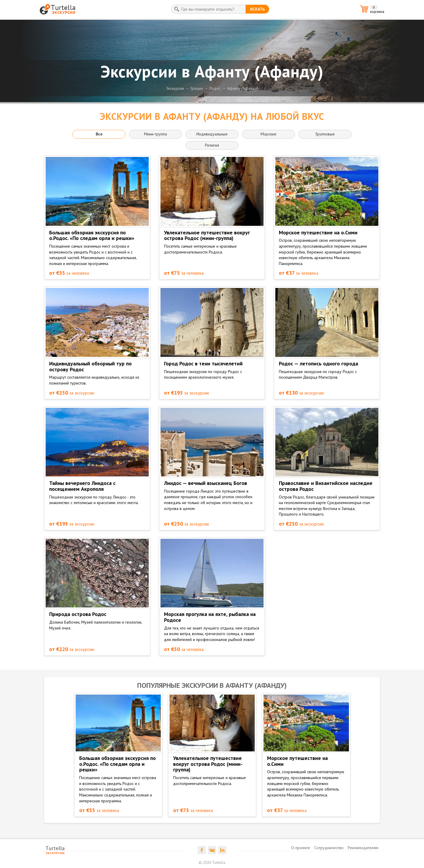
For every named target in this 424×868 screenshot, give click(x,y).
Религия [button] (212, 145)
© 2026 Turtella (212, 863)
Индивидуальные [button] (212, 134)
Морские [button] (269, 134)
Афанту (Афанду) (243, 88)
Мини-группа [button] (155, 134)
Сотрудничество (329, 848)
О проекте (301, 848)
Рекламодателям (363, 848)
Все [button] (99, 134)
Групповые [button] (325, 134)
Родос (215, 88)
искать (257, 9)
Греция (197, 88)
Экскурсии (175, 88)
